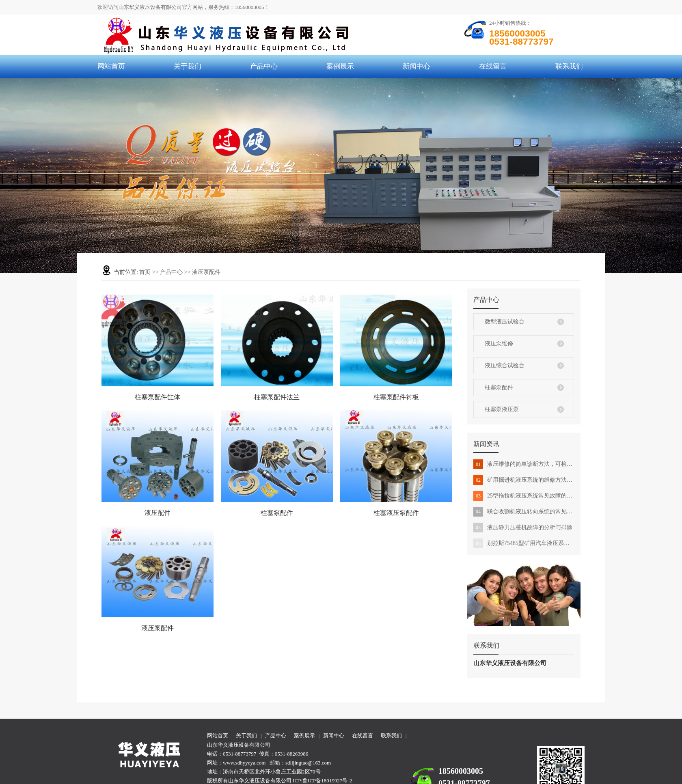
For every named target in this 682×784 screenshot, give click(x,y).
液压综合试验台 (505, 365)
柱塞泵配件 (499, 387)
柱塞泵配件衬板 (396, 397)
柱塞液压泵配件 (396, 513)
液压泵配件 (206, 272)
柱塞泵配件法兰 (277, 397)
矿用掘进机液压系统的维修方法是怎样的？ (524, 480)
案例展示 (340, 66)
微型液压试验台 (505, 322)
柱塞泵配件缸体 (158, 397)
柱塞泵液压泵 (502, 409)
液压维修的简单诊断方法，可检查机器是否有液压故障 (524, 464)
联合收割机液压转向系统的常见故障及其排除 (524, 512)
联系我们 (569, 66)
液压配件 (158, 513)
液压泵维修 (499, 344)
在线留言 (493, 66)
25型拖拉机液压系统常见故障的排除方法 (524, 496)
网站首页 (111, 66)
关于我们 (188, 66)
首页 (145, 272)
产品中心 (264, 66)
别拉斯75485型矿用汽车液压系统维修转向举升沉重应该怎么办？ (524, 543)
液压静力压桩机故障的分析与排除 (523, 528)
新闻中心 (417, 66)
